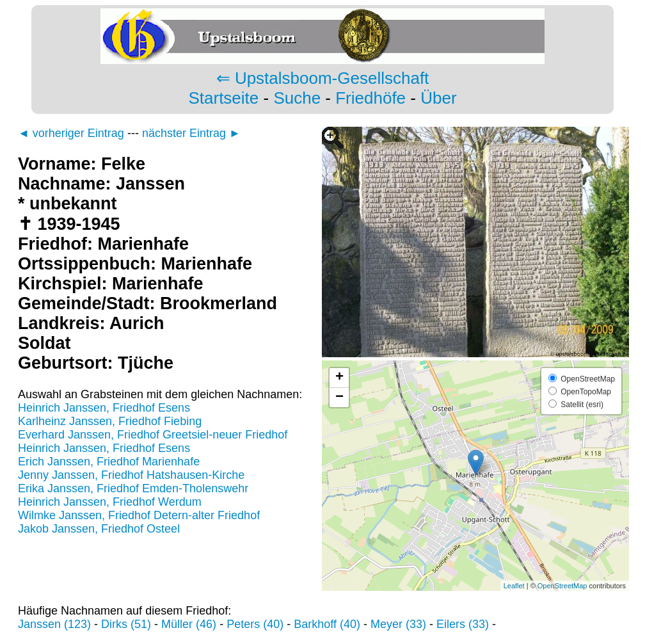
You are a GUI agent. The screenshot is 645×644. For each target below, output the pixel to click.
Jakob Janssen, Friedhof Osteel (99, 529)
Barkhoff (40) (327, 624)
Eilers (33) (463, 624)
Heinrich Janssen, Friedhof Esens (104, 408)
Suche (297, 98)
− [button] (339, 398)
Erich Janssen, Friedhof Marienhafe (109, 462)
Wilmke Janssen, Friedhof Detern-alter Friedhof (139, 515)
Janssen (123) (54, 624)
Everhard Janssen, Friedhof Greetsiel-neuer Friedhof (153, 435)
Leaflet (514, 586)
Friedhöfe (370, 98)
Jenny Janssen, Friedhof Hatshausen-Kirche (131, 475)
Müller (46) (189, 624)
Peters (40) (255, 624)
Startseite (223, 98)
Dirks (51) (126, 624)
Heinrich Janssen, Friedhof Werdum (110, 502)
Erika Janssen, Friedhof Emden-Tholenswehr (133, 488)
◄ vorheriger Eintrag (71, 133)
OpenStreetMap (562, 586)
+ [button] (339, 378)
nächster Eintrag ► (191, 133)
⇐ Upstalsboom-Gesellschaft (323, 78)
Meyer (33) (398, 624)
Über (438, 98)
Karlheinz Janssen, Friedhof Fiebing (110, 421)
